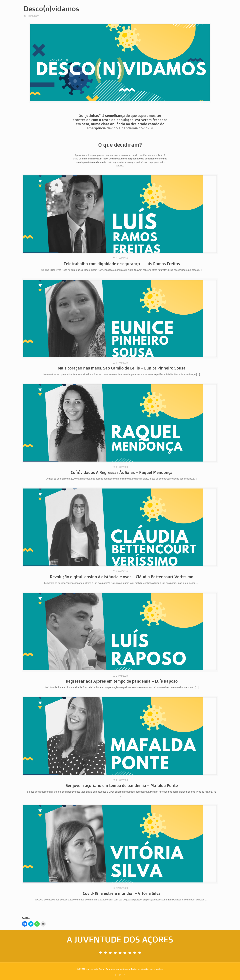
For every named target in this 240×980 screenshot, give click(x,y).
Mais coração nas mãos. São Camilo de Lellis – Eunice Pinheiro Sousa (122, 368)
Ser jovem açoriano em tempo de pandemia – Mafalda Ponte (122, 785)
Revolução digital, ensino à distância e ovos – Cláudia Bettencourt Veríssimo (122, 577)
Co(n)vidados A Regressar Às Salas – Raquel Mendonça (122, 472)
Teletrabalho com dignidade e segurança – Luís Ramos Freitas (122, 264)
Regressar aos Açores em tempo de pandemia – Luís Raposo (122, 681)
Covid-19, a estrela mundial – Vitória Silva (122, 893)
